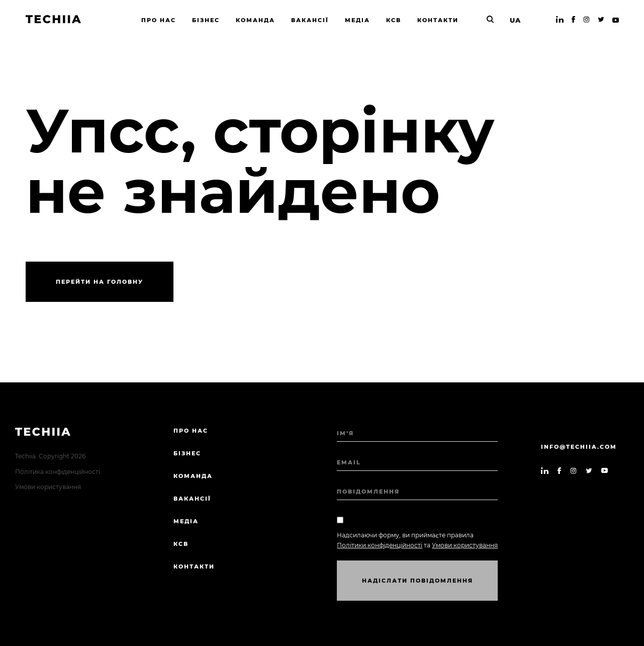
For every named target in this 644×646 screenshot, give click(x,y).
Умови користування (48, 487)
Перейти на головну (100, 282)
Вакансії (192, 499)
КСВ (181, 544)
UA (515, 20)
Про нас (191, 431)
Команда (193, 476)
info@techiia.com (579, 447)
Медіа (186, 521)
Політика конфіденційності (58, 472)
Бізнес (187, 453)
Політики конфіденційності (380, 545)
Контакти (194, 567)
